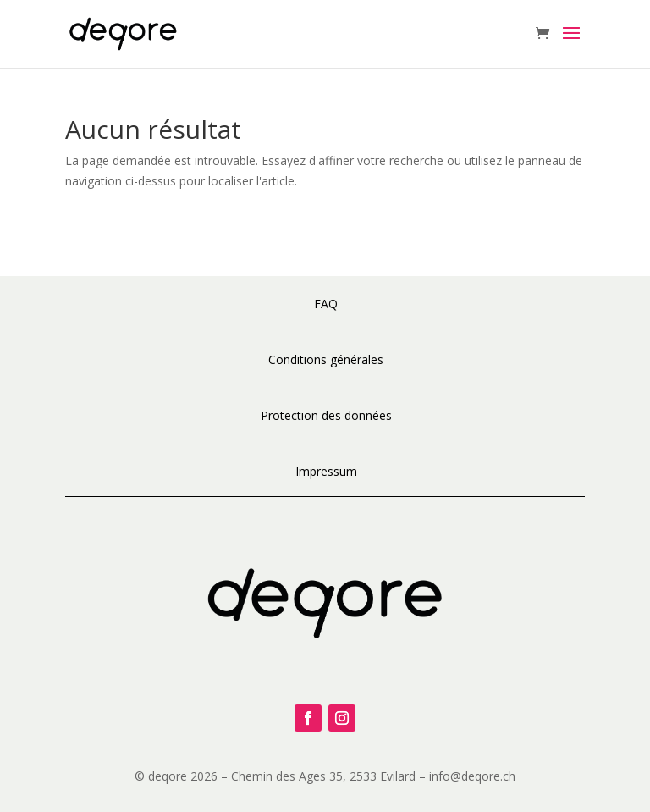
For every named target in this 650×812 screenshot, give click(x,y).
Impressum (326, 471)
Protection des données (326, 415)
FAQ (326, 304)
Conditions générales (326, 359)
